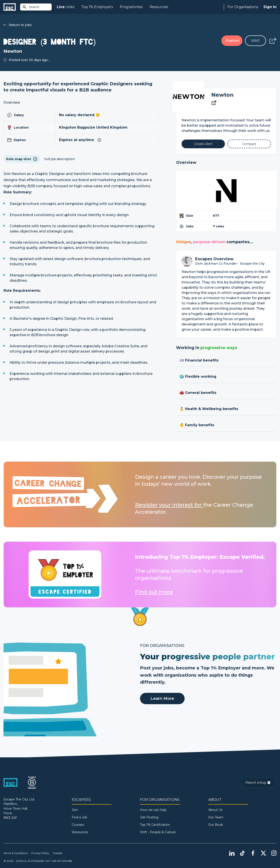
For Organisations (243, 7)
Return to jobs (18, 25)
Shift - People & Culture (158, 832)
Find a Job (80, 817)
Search (31, 7)
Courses (78, 825)
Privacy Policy (40, 853)
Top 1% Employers (97, 7)
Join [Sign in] (75, 810)
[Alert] (203, 144)
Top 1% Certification (155, 825)
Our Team (216, 817)
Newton (222, 95)
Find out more (154, 592)
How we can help (153, 810)
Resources (159, 7)
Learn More (162, 699)
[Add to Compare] (249, 144)
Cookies (58, 853)
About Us (215, 810)
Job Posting (149, 817)
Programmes (131, 7)
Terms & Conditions (16, 853)
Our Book (216, 825)
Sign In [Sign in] (270, 7)
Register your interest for (169, 505)
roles (66, 7)
